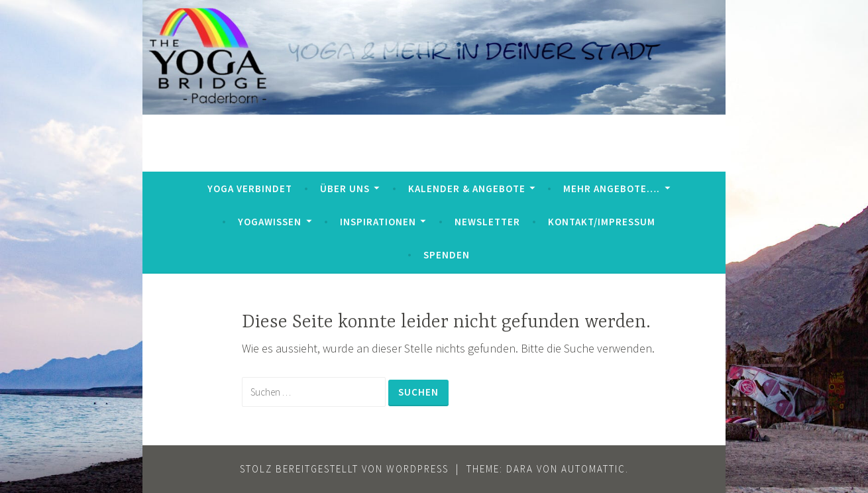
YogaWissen (270, 222)
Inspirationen (378, 222)
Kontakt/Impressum (602, 222)
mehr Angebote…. (612, 189)
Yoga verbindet (250, 189)
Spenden (447, 255)
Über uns (345, 189)
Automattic (593, 469)
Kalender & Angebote (467, 189)
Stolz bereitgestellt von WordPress (344, 469)
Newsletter (487, 222)
